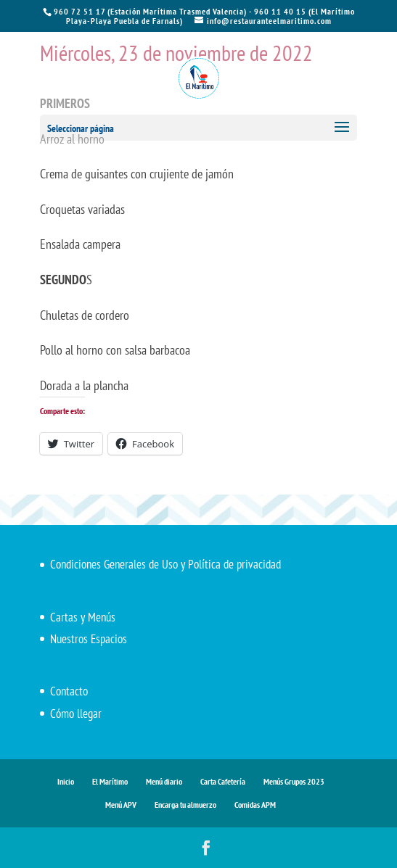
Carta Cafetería (223, 781)
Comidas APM (255, 805)
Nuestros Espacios (89, 639)
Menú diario (164, 781)
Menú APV (121, 805)
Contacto (69, 691)
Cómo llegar (76, 714)
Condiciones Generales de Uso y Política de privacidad (165, 564)
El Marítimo (110, 781)
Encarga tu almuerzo (185, 805)
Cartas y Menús (83, 617)
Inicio (66, 781)
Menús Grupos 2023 (294, 781)
